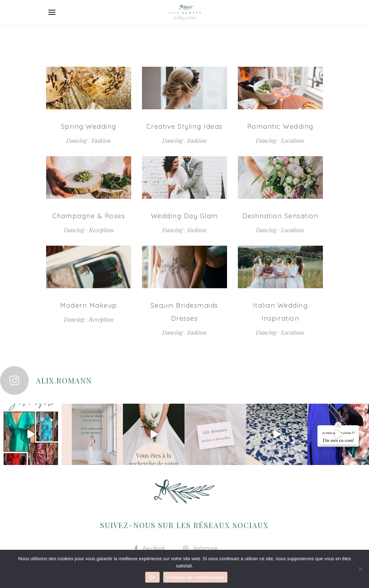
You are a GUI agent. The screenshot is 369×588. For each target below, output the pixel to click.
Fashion (101, 141)
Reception (101, 230)
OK (152, 577)
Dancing (77, 141)
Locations (293, 141)
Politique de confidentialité (195, 577)
